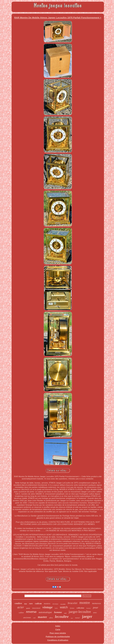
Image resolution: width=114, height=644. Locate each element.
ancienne (27, 617)
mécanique (55, 604)
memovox (96, 603)
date (72, 618)
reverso (31, 612)
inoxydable (63, 604)
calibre (21, 613)
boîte (56, 608)
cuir (34, 618)
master (42, 617)
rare (31, 604)
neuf (65, 613)
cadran (38, 603)
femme (72, 608)
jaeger (87, 616)
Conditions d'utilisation (58, 640)
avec (95, 613)
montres (47, 604)
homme (58, 612)
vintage (48, 607)
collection (80, 608)
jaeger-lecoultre (80, 612)
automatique (45, 612)
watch (64, 607)
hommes (89, 608)
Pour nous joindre (58, 633)
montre (85, 603)
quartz (28, 608)
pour (96, 607)
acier (21, 607)
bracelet (72, 603)
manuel (77, 618)
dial (25, 604)
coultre (18, 603)
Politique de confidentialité (58, 637)
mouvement (36, 608)
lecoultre (62, 617)
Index (58, 626)
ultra (51, 618)
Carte (58, 630)
